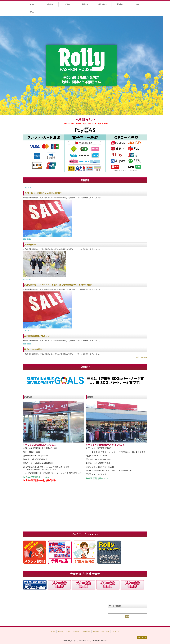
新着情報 (120, 4)
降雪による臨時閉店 (33, 349)
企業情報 (85, 4)
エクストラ (115, 631)
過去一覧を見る (141, 357)
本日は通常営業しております (37, 336)
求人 (32, 12)
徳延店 (67, 4)
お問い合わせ (103, 4)
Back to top (142, 637)
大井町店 (50, 4)
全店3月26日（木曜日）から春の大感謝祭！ (43, 193)
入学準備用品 (30, 245)
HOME (32, 4)
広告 (138, 4)
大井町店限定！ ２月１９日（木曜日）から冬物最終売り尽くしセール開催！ (58, 285)
